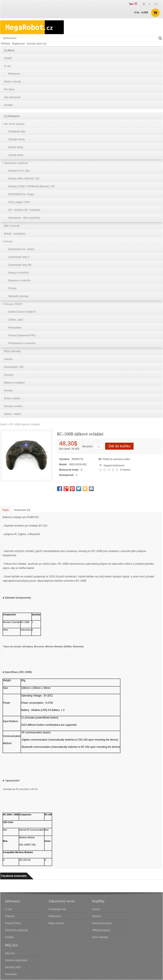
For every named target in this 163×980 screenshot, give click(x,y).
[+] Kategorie (12, 116)
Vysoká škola (16, 155)
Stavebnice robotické (16, 163)
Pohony (8, 242)
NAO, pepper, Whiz (19, 202)
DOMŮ (8, 58)
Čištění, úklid (16, 320)
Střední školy (16, 147)
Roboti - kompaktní (15, 234)
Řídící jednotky (12, 351)
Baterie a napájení (14, 383)
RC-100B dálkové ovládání (25, 424)
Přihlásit (5, 44)
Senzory (9, 375)
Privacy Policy (13, 923)
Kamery (8, 391)
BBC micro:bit (12, 226)
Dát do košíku (119, 446)
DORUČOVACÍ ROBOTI (22, 312)
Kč (156, 4)
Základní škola (16, 139)
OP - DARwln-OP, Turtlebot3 (24, 210)
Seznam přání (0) (37, 44)
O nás (7, 66)
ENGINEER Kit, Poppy (21, 194)
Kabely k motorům (19, 273)
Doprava (10, 916)
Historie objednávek (16, 960)
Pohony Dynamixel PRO (22, 335)
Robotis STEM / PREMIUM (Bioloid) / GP (31, 186)
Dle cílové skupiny (14, 124)
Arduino (8, 359)
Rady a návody (13, 82)
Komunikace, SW (14, 367)
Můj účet (10, 953)
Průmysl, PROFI (13, 304)
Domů (4, 424)
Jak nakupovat (12, 97)
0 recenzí (125, 470)
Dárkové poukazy (102, 923)
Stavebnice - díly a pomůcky (24, 218)
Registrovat (18, 44)
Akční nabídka (100, 937)
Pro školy (9, 89)
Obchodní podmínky (16, 930)
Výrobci (96, 909)
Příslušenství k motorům (22, 343)
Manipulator (15, 328)
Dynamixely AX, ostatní (21, 249)
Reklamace (55, 916)
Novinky (97, 916)
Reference (14, 74)
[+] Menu (9, 50)
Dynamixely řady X (19, 257)
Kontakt (8, 105)
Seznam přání (13, 967)
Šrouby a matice (13, 406)
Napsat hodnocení (111, 465)
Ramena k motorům (19, 281)
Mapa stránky (56, 923)
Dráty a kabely (12, 398)
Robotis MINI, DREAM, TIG (24, 179)
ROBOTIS (78, 459)
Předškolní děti (17, 132)
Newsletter (11, 974)
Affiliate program (101, 930)
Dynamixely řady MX (20, 265)
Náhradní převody (18, 296)
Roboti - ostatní (13, 414)
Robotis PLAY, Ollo (19, 171)
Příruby (12, 288)
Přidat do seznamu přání (116, 459)
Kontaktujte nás (57, 909)
